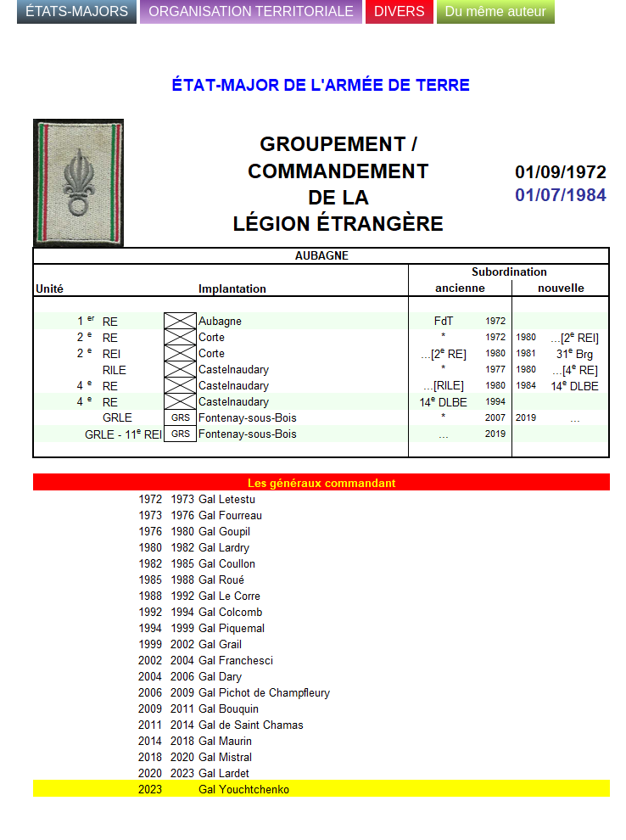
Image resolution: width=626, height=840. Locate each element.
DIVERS (400, 11)
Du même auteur (496, 11)
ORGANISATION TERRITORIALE (251, 11)
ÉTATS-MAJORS (77, 11)
